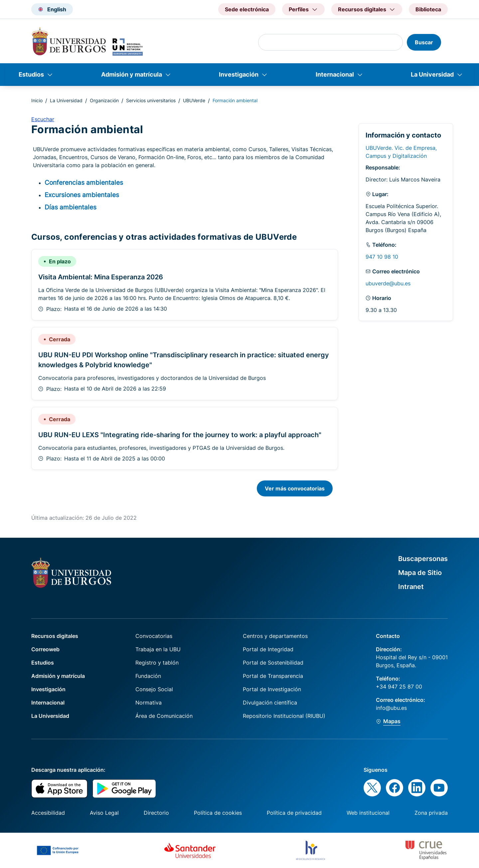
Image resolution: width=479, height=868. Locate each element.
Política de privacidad (294, 813)
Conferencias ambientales (84, 182)
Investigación (239, 74)
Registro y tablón (157, 663)
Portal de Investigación (272, 689)
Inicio (37, 100)
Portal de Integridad (268, 649)
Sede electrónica (247, 9)
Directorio (156, 813)
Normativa (149, 703)
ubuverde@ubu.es (388, 283)
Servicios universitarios (151, 100)
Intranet (411, 587)
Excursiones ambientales (82, 195)
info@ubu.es (391, 708)
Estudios (31, 74)
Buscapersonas (423, 559)
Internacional (335, 74)
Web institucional (368, 813)
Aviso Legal (104, 813)
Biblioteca (428, 9)
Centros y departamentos (275, 636)
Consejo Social (154, 689)
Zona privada (431, 813)
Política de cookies (218, 813)
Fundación (148, 676)
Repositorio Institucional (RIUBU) (284, 716)
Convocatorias (154, 636)
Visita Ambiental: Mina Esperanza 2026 (101, 277)
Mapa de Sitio (420, 573)
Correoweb (45, 649)
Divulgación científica (270, 703)
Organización (104, 100)
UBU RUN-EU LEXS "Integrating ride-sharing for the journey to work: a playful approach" (180, 435)
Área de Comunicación (164, 716)
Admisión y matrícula (132, 74)
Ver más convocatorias (295, 488)
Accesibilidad (48, 813)
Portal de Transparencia (273, 676)
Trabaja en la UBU (158, 649)
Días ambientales (71, 207)
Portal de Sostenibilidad (273, 663)
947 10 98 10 (382, 257)
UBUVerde (194, 100)
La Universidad (432, 74)
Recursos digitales (55, 636)
